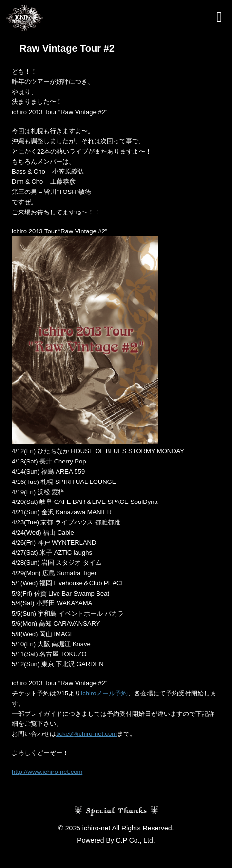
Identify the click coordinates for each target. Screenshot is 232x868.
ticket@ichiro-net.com (87, 734)
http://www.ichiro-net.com (47, 772)
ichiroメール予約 (104, 693)
